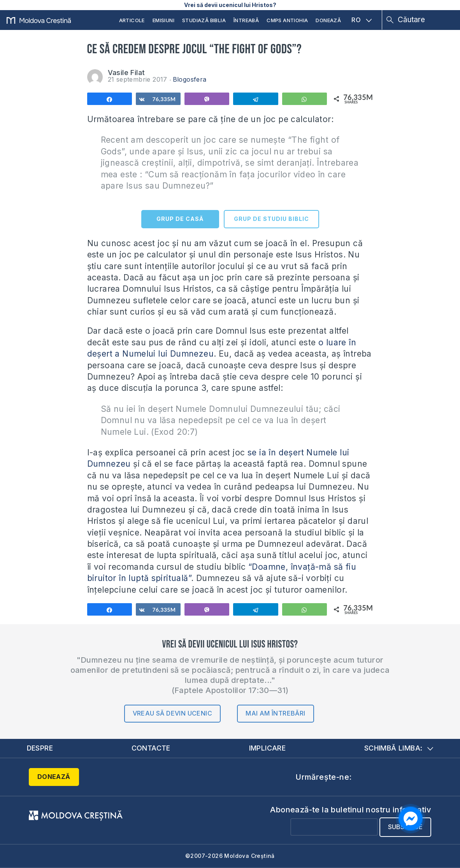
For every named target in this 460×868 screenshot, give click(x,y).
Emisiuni (163, 20)
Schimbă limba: (399, 748)
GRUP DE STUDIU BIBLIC (271, 219)
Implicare (267, 748)
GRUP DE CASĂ (180, 219)
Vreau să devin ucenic (172, 713)
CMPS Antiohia (287, 20)
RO (362, 20)
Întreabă (246, 20)
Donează (328, 20)
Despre (40, 748)
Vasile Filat (126, 73)
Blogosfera (190, 79)
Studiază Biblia (204, 20)
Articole (132, 20)
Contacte (151, 748)
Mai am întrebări (275, 713)
